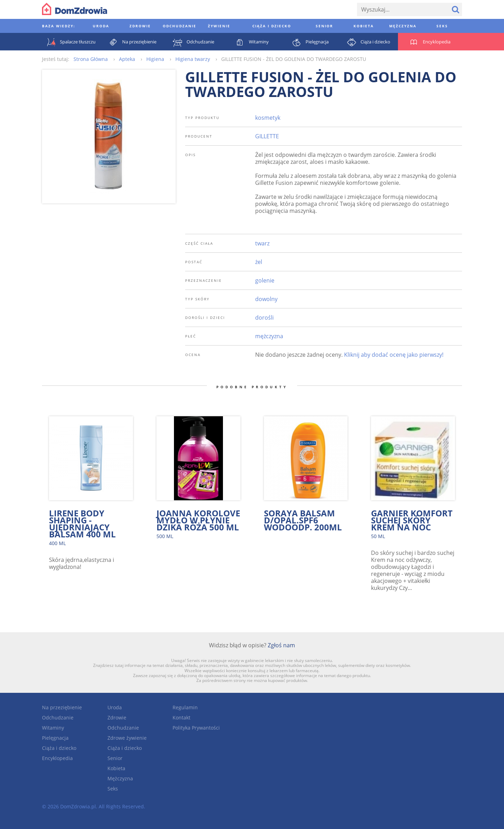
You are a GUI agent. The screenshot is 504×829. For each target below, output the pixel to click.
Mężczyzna (120, 778)
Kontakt (181, 717)
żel (259, 262)
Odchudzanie (58, 717)
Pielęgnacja (55, 738)
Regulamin (185, 707)
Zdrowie (117, 717)
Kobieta (116, 768)
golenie (265, 280)
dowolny (266, 299)
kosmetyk (268, 118)
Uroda (115, 707)
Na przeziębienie (62, 707)
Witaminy (53, 728)
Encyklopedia (57, 758)
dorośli (264, 318)
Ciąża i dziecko (59, 748)
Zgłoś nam (281, 645)
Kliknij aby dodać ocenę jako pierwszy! (394, 355)
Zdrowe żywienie (127, 738)
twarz (262, 243)
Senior (115, 758)
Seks (113, 789)
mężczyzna (269, 336)
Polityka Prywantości (196, 728)
